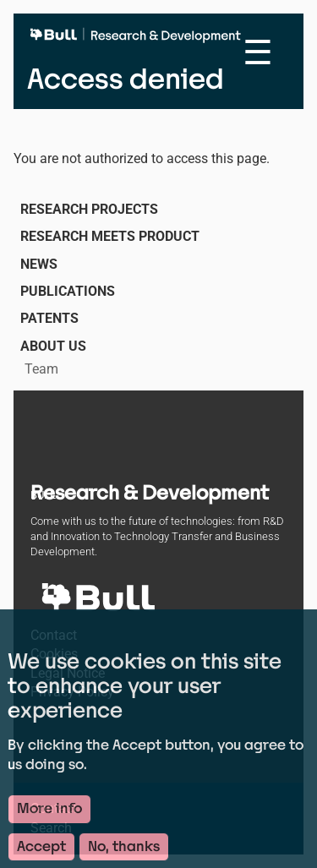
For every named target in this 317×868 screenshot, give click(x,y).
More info (49, 816)
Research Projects (89, 209)
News (39, 264)
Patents (49, 318)
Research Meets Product (110, 236)
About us (53, 346)
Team (41, 369)
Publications (68, 291)
